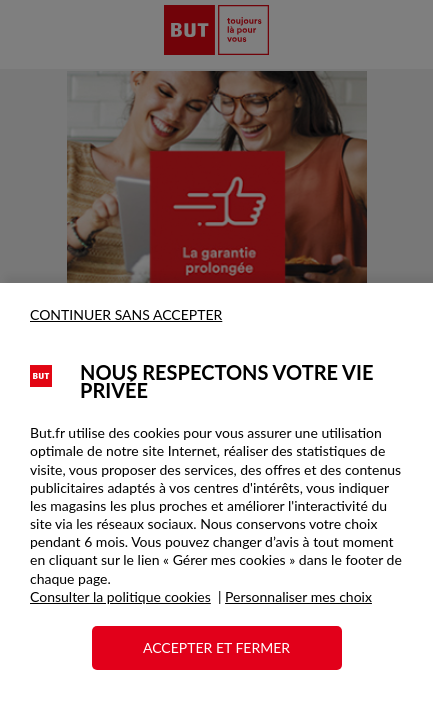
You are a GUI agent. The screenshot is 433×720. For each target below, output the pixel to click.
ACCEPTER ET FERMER (216, 647)
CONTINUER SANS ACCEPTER (126, 314)
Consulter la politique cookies (120, 596)
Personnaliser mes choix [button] (298, 596)
